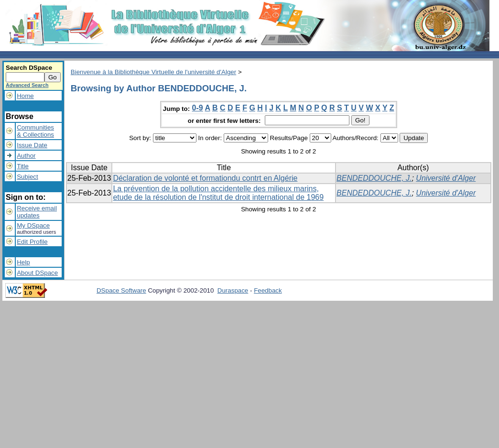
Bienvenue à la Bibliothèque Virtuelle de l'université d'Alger (153, 72)
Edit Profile (32, 242)
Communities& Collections (35, 131)
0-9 (198, 108)
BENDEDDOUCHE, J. (374, 178)
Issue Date (32, 145)
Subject (27, 177)
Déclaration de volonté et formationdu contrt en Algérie (205, 178)
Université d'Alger (446, 178)
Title (23, 166)
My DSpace (33, 225)
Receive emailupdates (37, 212)
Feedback (268, 290)
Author (26, 156)
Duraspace (233, 290)
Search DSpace (29, 68)
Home (25, 96)
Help (23, 262)
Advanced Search (27, 85)
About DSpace (37, 273)
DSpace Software (121, 290)
